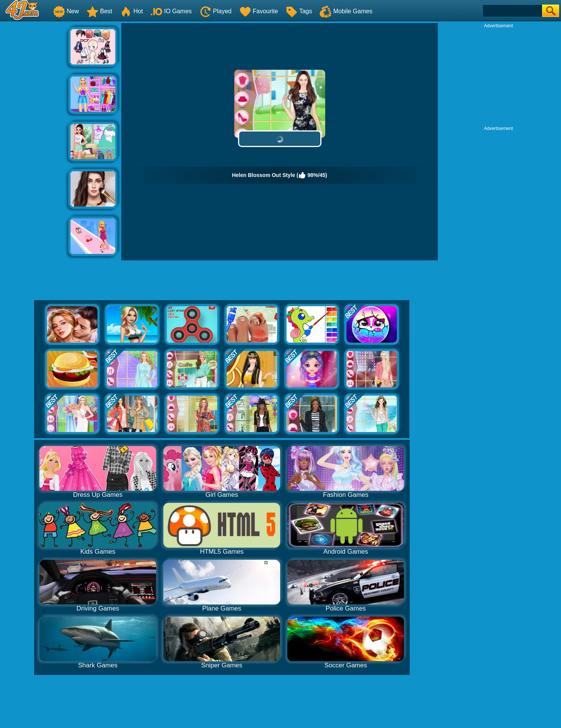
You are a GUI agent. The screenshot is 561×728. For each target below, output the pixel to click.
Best (99, 11)
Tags (299, 11)
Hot (131, 11)
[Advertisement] (34, 137)
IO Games (171, 11)
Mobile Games (346, 11)
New (66, 11)
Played (215, 11)
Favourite (259, 11)
